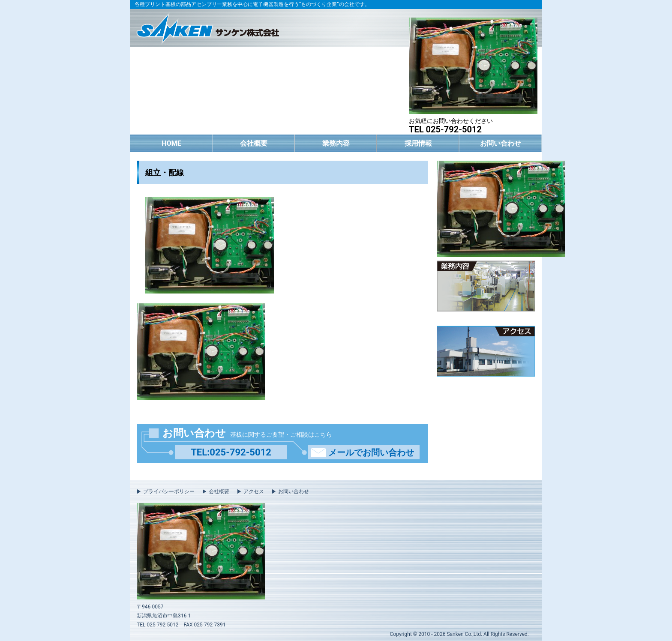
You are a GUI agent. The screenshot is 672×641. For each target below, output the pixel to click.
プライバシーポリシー (169, 491)
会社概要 (254, 143)
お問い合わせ (501, 143)
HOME (171, 143)
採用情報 (418, 143)
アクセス (254, 491)
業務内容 (336, 143)
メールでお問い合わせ (371, 452)
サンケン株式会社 (207, 27)
